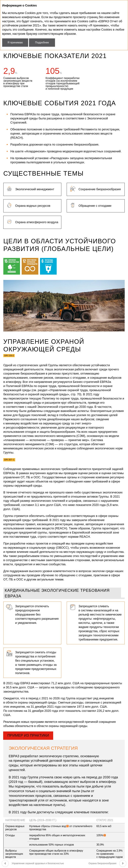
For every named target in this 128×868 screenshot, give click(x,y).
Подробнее (42, 42)
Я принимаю (15, 42)
